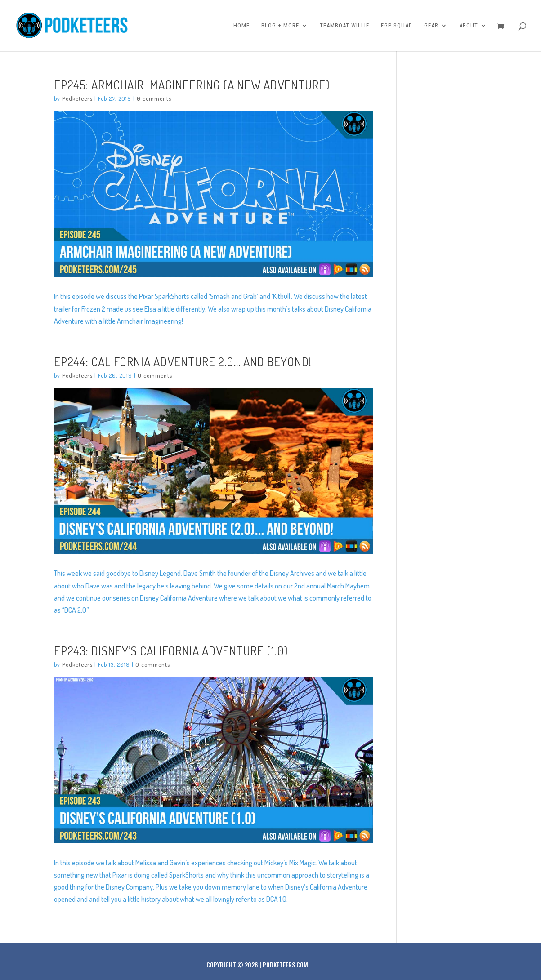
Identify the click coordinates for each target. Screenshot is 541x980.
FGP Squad (397, 26)
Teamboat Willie (344, 26)
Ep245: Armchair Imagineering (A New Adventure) (192, 85)
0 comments (154, 98)
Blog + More (280, 26)
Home (241, 26)
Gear (431, 26)
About (469, 26)
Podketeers (77, 98)
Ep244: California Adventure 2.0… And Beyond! (183, 361)
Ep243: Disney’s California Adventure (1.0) (171, 650)
